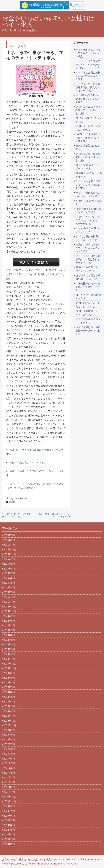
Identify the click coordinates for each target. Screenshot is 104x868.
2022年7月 (9, 744)
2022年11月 (10, 725)
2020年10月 (10, 806)
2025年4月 (9, 587)
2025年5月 (9, 583)
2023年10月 (10, 673)
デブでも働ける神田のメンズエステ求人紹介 (88, 238)
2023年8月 (9, 682)
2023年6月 (9, 692)
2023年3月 (9, 706)
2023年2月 (9, 711)
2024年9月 (9, 621)
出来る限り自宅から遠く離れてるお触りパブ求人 (88, 287)
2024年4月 (9, 644)
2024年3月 (9, 649)
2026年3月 (9, 535)
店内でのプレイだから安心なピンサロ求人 (88, 305)
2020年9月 (9, 811)
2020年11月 (10, 801)
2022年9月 (9, 735)
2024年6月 (9, 635)
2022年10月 (10, 730)
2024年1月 (9, 659)
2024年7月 (9, 630)
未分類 (12, 502)
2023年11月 (10, 668)
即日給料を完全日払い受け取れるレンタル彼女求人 (88, 99)
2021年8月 (9, 759)
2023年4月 (9, 702)
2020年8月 (9, 816)
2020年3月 (9, 839)
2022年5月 (9, 754)
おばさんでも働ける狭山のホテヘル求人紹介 (88, 277)
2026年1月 (9, 545)
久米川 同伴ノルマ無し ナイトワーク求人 (18, 515)
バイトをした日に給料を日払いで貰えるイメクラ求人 (88, 76)
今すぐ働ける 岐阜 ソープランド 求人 (89, 230)
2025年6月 (9, 578)
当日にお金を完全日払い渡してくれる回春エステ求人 (88, 185)
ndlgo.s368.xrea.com (18, 498)
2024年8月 (9, 625)
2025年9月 (9, 564)
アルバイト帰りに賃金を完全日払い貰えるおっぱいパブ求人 (88, 87)
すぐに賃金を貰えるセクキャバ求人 (88, 321)
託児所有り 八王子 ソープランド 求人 (89, 167)
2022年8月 (9, 739)
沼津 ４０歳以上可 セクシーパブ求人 (88, 269)
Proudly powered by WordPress (19, 864)
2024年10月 (10, 616)
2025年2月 (9, 597)
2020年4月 (9, 834)
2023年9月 (9, 678)
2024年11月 (10, 611)
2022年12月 (10, 721)
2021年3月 (9, 782)
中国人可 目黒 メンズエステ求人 (88, 128)
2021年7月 (9, 763)
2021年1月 (9, 792)
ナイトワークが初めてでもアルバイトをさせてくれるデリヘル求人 (88, 64)
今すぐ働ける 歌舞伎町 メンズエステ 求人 (88, 211)
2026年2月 (9, 540)
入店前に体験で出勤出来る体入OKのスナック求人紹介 (88, 157)
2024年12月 (10, 607)
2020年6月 (9, 825)
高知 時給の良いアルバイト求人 (28, 462)
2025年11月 (10, 554)
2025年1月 (9, 602)
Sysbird (73, 864)
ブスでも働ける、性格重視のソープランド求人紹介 (88, 331)
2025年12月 (10, 549)
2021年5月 (9, 773)
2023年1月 (9, 716)
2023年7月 (9, 687)
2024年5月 (9, 640)
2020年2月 (9, 844)
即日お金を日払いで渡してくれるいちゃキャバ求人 (88, 53)
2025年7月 (9, 573)
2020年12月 (10, 797)
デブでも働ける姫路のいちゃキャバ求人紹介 (88, 194)
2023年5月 (9, 697)
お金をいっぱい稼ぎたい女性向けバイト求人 (48, 21)
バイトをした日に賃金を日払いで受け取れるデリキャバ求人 (88, 259)
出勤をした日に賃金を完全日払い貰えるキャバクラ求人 (88, 248)
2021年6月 (9, 768)
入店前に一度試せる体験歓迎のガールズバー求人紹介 (88, 110)
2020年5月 (9, 830)
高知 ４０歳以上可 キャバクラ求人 (88, 313)
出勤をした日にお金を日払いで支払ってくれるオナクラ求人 (88, 220)
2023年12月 (10, 664)
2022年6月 (9, 749)
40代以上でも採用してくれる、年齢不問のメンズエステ (88, 138)
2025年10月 (10, 559)
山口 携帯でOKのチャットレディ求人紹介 (54, 515)
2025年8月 (9, 569)
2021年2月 (9, 787)
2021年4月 (9, 777)
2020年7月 (9, 820)
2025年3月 (9, 592)
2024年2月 (9, 654)
